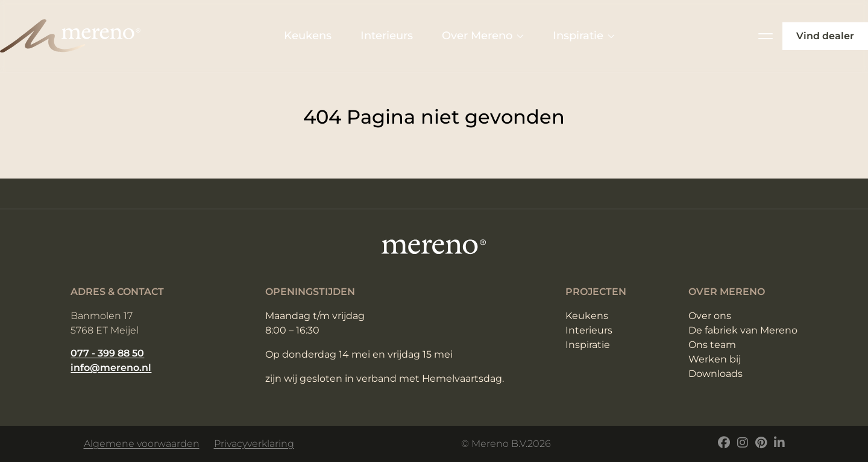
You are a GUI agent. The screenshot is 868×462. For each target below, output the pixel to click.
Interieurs (387, 36)
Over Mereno (483, 36)
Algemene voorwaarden (142, 444)
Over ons (710, 316)
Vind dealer (825, 36)
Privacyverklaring (254, 444)
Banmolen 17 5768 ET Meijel (105, 323)
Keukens (308, 36)
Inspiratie (584, 36)
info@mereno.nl (111, 368)
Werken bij (715, 359)
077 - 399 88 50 (107, 353)
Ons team (712, 345)
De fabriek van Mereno (743, 330)
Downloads (715, 374)
